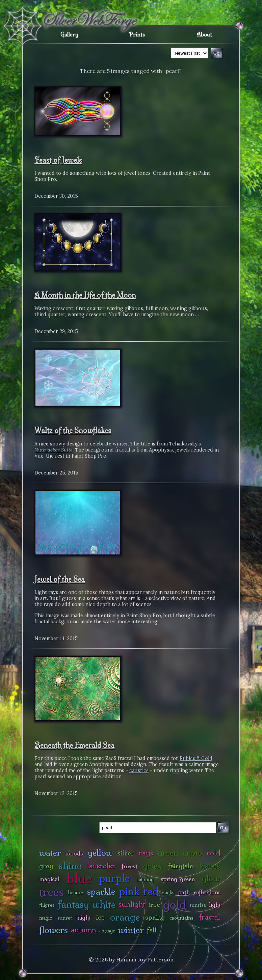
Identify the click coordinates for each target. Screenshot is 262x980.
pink (129, 891)
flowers (54, 930)
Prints (137, 34)
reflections (207, 892)
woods (74, 853)
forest (129, 866)
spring (155, 917)
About (204, 34)
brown (76, 893)
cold (214, 853)
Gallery (69, 34)
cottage (107, 931)
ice (100, 917)
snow (192, 853)
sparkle (101, 891)
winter (131, 930)
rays (146, 853)
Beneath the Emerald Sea (74, 745)
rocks (168, 893)
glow (211, 879)
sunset (65, 918)
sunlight (132, 904)
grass (153, 866)
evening (145, 879)
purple (114, 878)
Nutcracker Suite (54, 450)
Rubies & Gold (196, 758)
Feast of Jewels (58, 160)
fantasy (73, 904)
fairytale (181, 866)
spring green (178, 879)
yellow (100, 853)
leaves (210, 866)
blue (79, 878)
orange (125, 917)
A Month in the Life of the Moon (85, 295)
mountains (182, 918)
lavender (101, 866)
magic (46, 918)
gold (175, 905)
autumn (84, 930)
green (168, 853)
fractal (209, 917)
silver (126, 853)
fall (152, 930)
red (151, 891)
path (184, 892)
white (104, 904)
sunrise (198, 905)
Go (223, 828)
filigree (47, 905)
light (215, 905)
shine (70, 865)
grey (46, 866)
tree (154, 904)
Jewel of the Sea (60, 579)
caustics (139, 770)
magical (49, 879)
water (50, 853)
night (84, 917)
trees (52, 892)
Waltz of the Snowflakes (73, 430)
